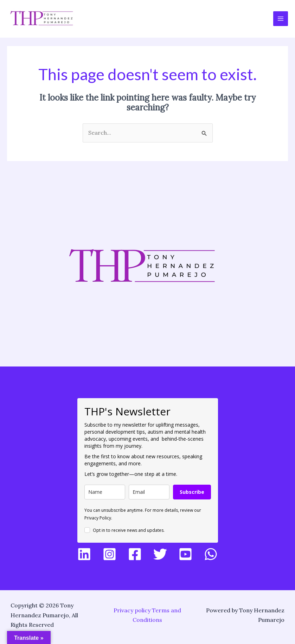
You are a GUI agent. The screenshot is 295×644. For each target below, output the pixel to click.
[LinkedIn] (84, 554)
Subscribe (192, 492)
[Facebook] (135, 554)
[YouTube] (185, 554)
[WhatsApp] (211, 554)
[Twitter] (160, 554)
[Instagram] (110, 554)
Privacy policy (132, 610)
